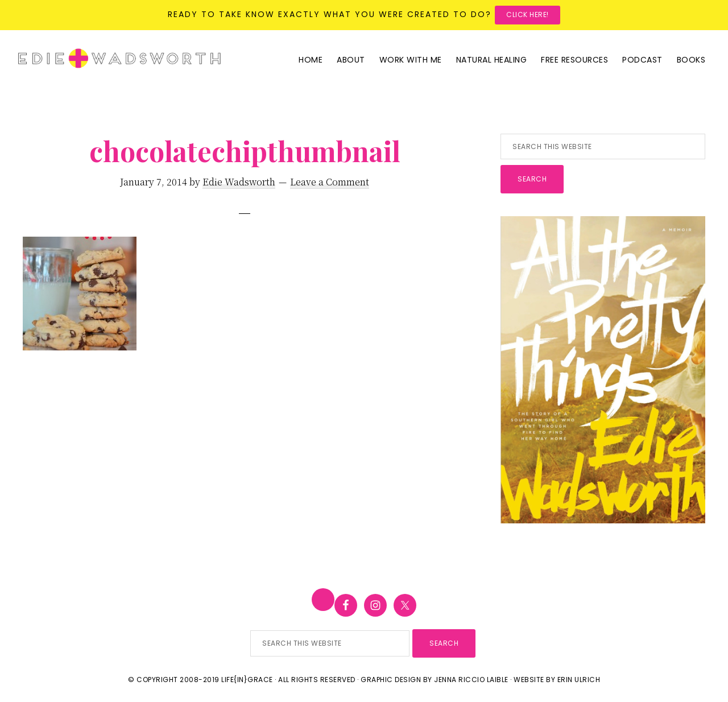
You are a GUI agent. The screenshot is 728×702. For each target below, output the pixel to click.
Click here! (528, 15)
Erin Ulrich (579, 680)
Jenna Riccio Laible (471, 680)
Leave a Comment (330, 182)
